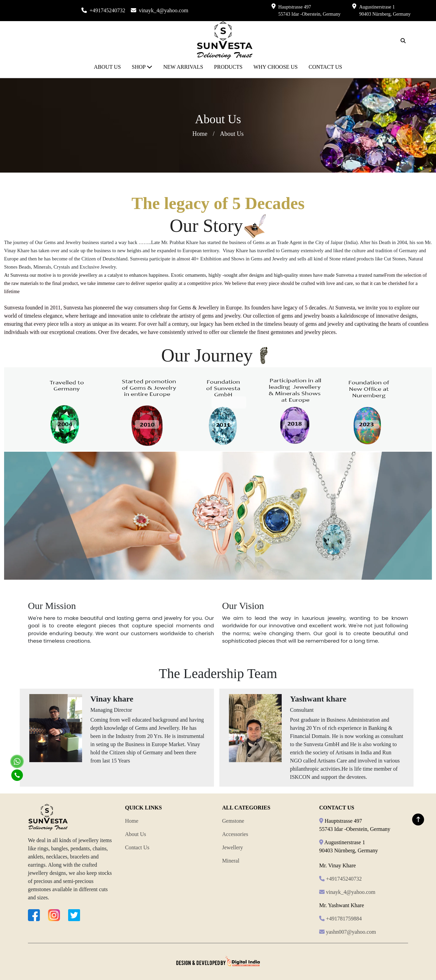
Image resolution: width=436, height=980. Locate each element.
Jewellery (232, 847)
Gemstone (233, 821)
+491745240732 (107, 10)
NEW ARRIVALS (183, 67)
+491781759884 (344, 919)
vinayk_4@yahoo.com (164, 10)
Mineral (231, 861)
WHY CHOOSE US (276, 67)
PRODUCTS (228, 67)
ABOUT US (107, 67)
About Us (136, 834)
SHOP (142, 67)
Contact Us (137, 847)
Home (200, 134)
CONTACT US (325, 67)
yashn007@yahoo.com (351, 932)
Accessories (235, 834)
